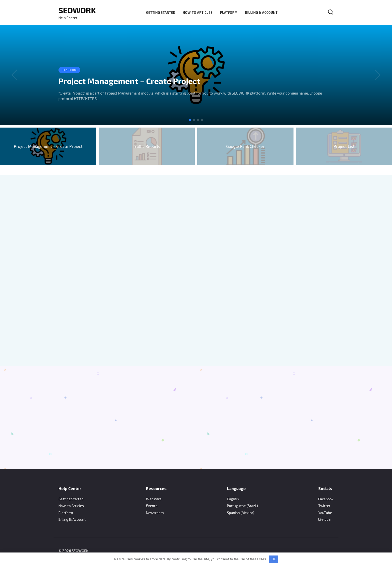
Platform (229, 13)
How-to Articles (198, 13)
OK (274, 559)
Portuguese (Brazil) (242, 506)
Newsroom (155, 513)
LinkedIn (325, 519)
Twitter (324, 506)
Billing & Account (261, 13)
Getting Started (161, 13)
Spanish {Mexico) (241, 513)
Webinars (154, 499)
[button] (190, 120)
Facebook (326, 499)
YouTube (325, 513)
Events (152, 506)
